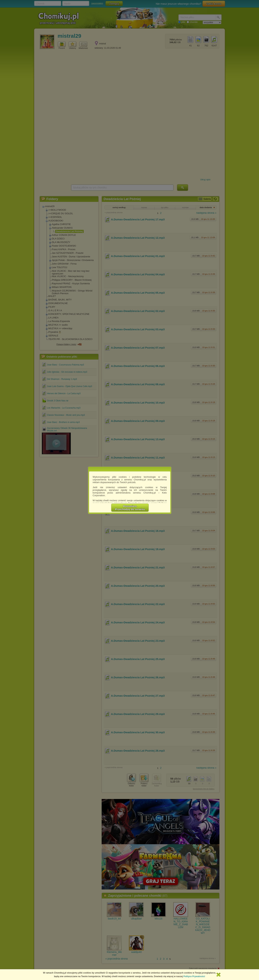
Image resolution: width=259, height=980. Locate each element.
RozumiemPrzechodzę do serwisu (130, 508)
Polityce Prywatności (194, 976)
